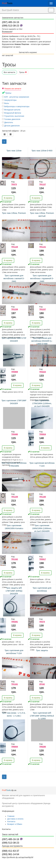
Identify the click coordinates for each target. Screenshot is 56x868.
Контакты (11, 821)
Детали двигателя (11, 126)
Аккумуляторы (9, 100)
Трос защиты (42, 650)
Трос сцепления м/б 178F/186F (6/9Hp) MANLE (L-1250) (42, 716)
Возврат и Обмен (15, 824)
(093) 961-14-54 (11, 854)
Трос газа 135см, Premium (14, 213)
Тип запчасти (14, 83)
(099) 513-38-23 (11, 26)
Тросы (23, 72)
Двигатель (7, 122)
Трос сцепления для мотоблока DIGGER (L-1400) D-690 (42, 341)
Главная (11, 816)
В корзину (8, 198)
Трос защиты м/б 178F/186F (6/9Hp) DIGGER (14, 591)
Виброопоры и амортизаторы (16, 106)
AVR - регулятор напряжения (16, 97)
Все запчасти (9, 72)
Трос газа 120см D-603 (42, 151)
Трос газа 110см (14, 151)
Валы (5, 103)
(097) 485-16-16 (11, 22)
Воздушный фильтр (12, 113)
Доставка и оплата (15, 819)
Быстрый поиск (10, 10)
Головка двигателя (11, 119)
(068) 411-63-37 (11, 851)
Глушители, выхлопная (13, 116)
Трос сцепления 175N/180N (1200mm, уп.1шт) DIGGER (42, 403)
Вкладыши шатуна (11, 110)
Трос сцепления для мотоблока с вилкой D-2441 (14, 278)
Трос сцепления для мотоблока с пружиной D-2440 (42, 278)
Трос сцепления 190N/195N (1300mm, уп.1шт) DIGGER (42, 528)
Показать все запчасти (13, 89)
